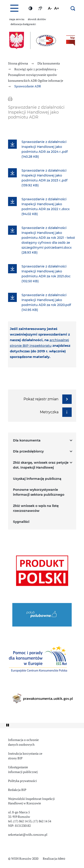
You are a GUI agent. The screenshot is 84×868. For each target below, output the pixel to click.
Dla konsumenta (27, 441)
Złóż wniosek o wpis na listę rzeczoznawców (36, 508)
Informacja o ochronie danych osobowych (23, 742)
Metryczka (56, 412)
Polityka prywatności (22, 781)
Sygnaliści (21, 522)
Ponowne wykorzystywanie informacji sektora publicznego (39, 492)
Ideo (62, 859)
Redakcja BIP (17, 790)
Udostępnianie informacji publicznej (23, 770)
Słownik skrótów (37, 19)
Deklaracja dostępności (23, 24)
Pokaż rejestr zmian (48, 399)
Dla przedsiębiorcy (28, 452)
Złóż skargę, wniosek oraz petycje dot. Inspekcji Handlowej (41, 465)
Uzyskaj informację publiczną (37, 479)
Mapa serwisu (17, 19)
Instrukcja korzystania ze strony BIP (25, 756)
